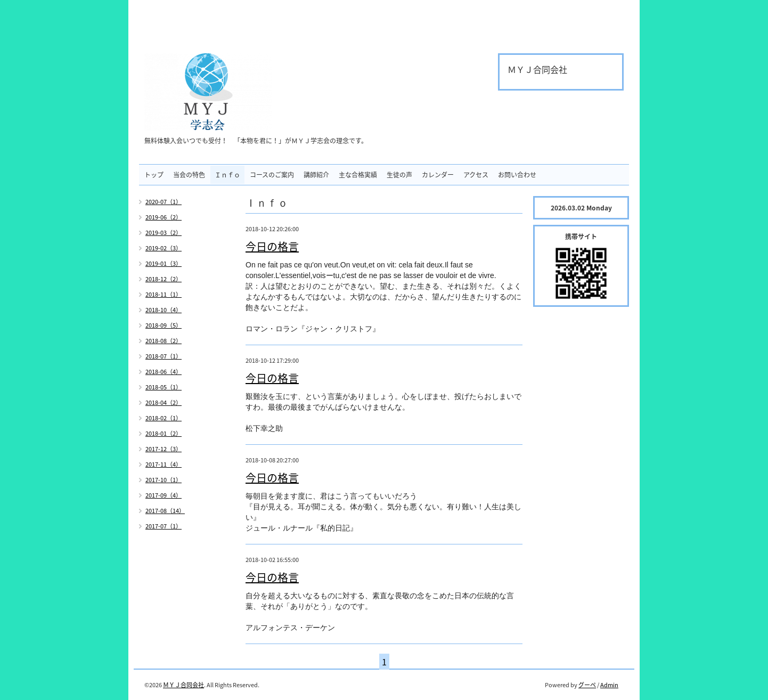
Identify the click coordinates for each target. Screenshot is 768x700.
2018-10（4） (164, 310)
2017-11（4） (164, 464)
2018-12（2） (164, 279)
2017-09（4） (164, 495)
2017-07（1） (164, 526)
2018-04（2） (164, 402)
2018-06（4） (164, 372)
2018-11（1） (164, 294)
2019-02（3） (164, 248)
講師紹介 (316, 175)
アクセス (476, 175)
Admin (609, 685)
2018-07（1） (164, 356)
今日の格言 (272, 246)
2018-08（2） (164, 341)
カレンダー (438, 175)
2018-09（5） (164, 325)
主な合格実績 (358, 175)
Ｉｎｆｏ (227, 175)
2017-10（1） (164, 480)
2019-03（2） (164, 233)
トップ (154, 175)
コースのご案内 (272, 175)
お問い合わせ (517, 175)
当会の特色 (189, 175)
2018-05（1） (164, 387)
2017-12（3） (164, 449)
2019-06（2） (164, 217)
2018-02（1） (164, 418)
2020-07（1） (164, 202)
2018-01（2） (164, 433)
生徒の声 (399, 175)
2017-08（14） (165, 511)
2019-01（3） (164, 263)
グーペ (587, 685)
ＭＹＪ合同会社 (183, 685)
